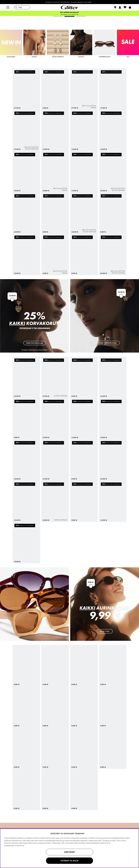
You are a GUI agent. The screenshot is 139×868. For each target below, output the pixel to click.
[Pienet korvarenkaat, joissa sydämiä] (84, 460)
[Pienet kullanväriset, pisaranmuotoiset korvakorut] (84, 254)
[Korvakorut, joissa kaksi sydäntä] (113, 460)
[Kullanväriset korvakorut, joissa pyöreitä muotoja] (84, 172)
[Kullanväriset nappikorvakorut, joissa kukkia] (113, 213)
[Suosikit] (126, 7)
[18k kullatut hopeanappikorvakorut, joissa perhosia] (84, 213)
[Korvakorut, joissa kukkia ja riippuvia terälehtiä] (55, 460)
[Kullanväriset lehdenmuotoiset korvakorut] (26, 213)
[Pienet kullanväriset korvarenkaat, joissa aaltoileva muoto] (55, 213)
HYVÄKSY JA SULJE (69, 861)
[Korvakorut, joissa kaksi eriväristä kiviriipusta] (55, 130)
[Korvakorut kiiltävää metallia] (113, 501)
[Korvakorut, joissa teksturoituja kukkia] (113, 377)
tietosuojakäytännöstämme (97, 843)
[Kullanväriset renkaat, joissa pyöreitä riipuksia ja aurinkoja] (84, 130)
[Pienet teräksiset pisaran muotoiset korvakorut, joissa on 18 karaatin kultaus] (84, 89)
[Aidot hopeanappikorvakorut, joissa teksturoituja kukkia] (55, 501)
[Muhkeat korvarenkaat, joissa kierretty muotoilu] (26, 419)
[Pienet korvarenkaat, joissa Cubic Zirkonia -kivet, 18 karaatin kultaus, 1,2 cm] (26, 130)
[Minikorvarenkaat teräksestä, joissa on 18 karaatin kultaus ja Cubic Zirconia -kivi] (55, 172)
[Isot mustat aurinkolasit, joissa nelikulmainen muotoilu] (55, 707)
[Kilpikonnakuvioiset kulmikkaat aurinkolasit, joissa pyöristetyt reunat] (113, 666)
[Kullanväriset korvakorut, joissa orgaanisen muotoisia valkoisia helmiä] (26, 89)
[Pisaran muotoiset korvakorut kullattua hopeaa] (113, 254)
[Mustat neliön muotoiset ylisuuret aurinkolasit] (26, 707)
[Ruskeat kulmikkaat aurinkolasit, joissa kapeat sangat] (55, 789)
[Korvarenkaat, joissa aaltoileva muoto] (26, 377)
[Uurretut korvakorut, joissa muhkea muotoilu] (84, 501)
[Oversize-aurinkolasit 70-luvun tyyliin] (113, 707)
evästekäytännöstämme (14, 845)
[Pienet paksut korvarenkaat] (84, 419)
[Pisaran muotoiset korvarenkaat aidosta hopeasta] (55, 377)
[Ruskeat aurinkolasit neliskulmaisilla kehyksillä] (84, 748)
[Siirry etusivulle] (69, 7)
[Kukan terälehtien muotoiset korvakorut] (55, 419)
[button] (121, 7)
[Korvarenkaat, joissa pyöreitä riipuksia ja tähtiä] (26, 460)
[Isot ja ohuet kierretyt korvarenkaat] (55, 89)
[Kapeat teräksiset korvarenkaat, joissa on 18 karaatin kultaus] (55, 254)
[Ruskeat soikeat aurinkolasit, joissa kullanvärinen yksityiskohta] (26, 666)
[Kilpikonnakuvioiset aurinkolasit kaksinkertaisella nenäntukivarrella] (84, 707)
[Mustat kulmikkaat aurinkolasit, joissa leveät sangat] (26, 789)
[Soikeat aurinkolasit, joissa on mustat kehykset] (113, 748)
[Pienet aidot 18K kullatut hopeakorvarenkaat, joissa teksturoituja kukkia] (113, 172)
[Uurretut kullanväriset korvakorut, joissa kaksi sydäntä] (113, 130)
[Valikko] (8, 7)
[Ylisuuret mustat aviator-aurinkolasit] (84, 666)
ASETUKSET (69, 852)
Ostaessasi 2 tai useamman (69, 15)
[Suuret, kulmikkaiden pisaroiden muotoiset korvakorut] (113, 419)
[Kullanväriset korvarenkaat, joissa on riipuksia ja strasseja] (26, 172)
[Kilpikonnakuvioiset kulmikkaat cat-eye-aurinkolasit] (55, 748)
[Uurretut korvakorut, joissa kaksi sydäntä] (26, 501)
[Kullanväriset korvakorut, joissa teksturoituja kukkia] (26, 254)
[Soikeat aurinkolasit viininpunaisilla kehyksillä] (55, 666)
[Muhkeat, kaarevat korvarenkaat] (26, 543)
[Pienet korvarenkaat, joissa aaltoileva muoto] (84, 377)
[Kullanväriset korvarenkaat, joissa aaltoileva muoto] (113, 89)
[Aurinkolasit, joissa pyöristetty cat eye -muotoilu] (26, 748)
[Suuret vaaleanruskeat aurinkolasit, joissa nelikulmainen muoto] (84, 789)
